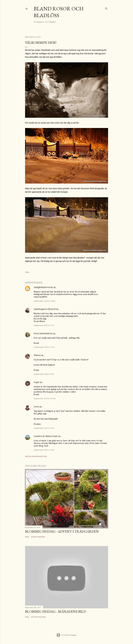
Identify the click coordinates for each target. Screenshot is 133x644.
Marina (37, 355)
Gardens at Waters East (46, 436)
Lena (36, 407)
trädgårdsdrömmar (43, 287)
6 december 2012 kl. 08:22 (45, 301)
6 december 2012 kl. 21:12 (44, 428)
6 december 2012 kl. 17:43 (44, 347)
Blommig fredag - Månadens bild (56, 611)
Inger (36, 382)
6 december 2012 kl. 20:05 (45, 398)
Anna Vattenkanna (43, 333)
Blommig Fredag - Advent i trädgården (62, 531)
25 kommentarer (38, 537)
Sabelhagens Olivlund (45, 309)
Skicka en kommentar (36, 456)
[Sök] (106, 8)
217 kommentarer (38, 617)
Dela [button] (27, 272)
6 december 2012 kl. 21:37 (44, 450)
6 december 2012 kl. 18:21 (44, 374)
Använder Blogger (67, 635)
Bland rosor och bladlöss (59, 12)
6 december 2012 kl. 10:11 (44, 325)
